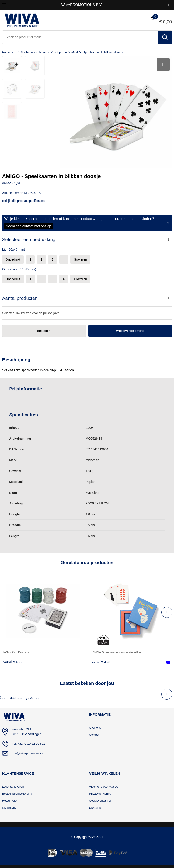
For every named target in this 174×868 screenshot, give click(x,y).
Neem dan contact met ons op (29, 225)
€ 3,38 (101, 660)
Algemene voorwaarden (105, 785)
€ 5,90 (13, 660)
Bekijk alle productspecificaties (25, 199)
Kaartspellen (60, 52)
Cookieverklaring (100, 799)
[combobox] (80, 37)
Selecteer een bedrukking (29, 238)
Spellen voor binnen (34, 52)
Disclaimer (96, 807)
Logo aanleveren (13, 785)
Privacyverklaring (100, 792)
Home (6, 52)
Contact (94, 733)
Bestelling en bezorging (18, 792)
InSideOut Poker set (17, 651)
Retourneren (11, 799)
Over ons (95, 726)
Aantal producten (20, 297)
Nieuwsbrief (10, 807)
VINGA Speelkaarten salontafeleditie (117, 651)
